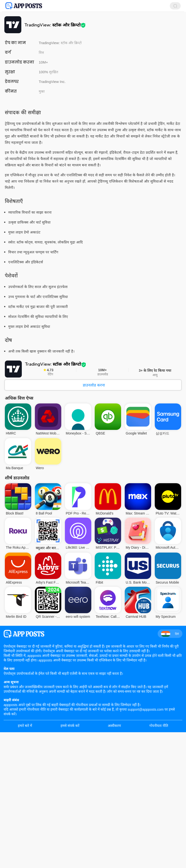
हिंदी (170, 634)
